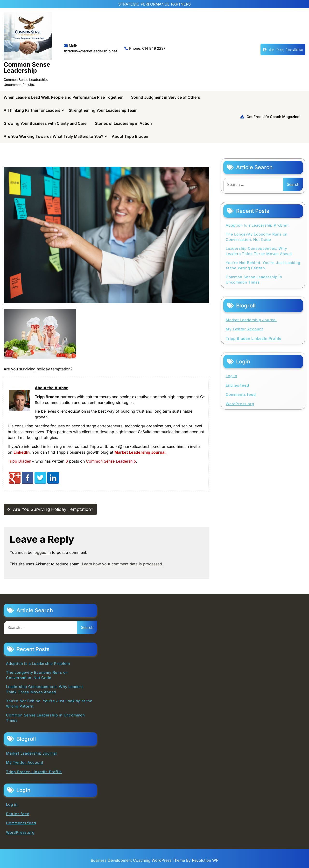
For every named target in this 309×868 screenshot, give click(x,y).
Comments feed (241, 394)
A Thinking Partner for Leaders (32, 110)
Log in (232, 376)
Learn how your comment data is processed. (123, 564)
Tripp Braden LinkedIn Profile (254, 338)
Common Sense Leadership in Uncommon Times (254, 280)
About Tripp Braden (130, 136)
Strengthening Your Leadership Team (103, 110)
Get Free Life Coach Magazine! (270, 117)
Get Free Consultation (283, 49)
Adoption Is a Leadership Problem (258, 225)
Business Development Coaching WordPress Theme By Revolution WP (155, 860)
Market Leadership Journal (251, 320)
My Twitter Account (244, 329)
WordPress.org (240, 404)
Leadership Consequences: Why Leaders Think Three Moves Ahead (259, 251)
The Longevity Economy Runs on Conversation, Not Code (257, 237)
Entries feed (237, 385)
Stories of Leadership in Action (123, 123)
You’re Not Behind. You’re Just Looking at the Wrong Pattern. (263, 265)
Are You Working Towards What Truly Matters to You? (53, 136)
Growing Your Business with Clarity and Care (45, 123)
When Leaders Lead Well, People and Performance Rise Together (63, 97)
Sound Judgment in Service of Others (166, 97)
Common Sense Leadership (27, 67)
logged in (42, 552)
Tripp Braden (19, 461)
